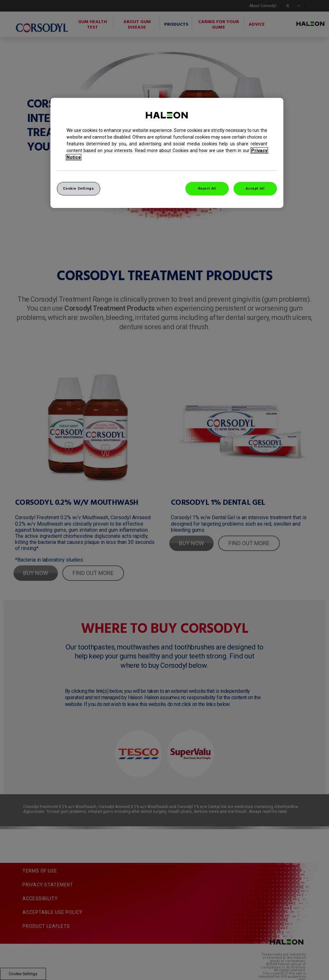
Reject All (207, 188)
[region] (167, 153)
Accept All (255, 188)
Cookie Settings (79, 188)
